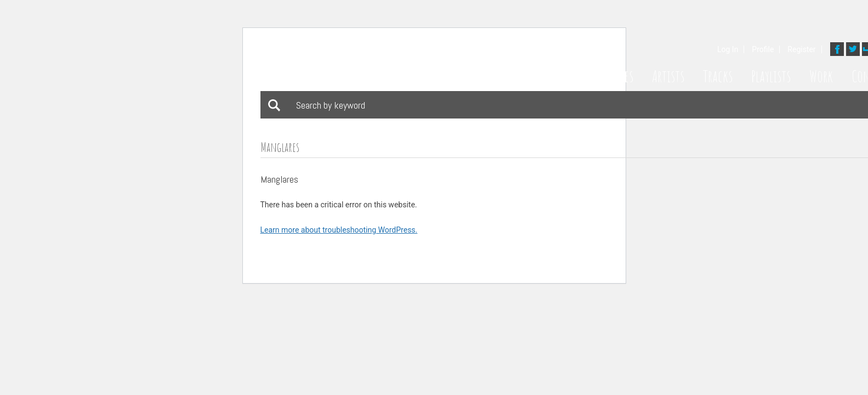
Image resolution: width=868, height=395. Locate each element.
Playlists (771, 76)
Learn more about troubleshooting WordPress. (339, 230)
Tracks (718, 76)
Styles (620, 76)
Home (575, 76)
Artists (668, 76)
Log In (728, 49)
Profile (763, 49)
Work (821, 76)
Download (315, 180)
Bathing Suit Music (371, 63)
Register (801, 49)
